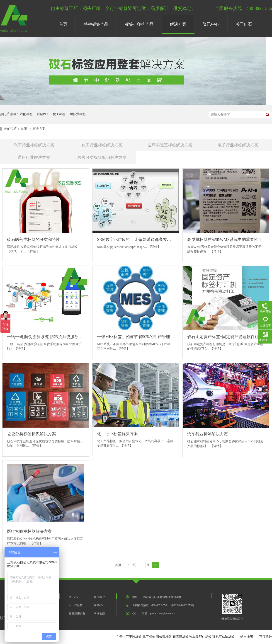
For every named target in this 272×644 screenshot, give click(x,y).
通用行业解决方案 (34, 157)
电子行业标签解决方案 (238, 145)
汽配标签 (26, 114)
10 (155, 565)
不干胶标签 (76, 605)
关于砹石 (244, 24)
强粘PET (43, 114)
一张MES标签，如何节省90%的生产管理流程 (136, 337)
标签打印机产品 (139, 24)
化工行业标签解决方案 (102, 145)
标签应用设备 (77, 613)
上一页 (131, 565)
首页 (63, 24)
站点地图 (247, 637)
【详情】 (33, 251)
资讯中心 (211, 24)
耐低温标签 (78, 114)
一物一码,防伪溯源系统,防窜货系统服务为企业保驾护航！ (46, 337)
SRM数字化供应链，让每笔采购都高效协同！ (136, 240)
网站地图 (99, 613)
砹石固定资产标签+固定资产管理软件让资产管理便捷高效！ (226, 337)
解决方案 (178, 24)
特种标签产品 (96, 24)
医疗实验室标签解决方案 (170, 145)
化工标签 (59, 114)
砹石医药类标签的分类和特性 (34, 240)
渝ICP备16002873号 (183, 605)
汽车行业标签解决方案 (34, 145)
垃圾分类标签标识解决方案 (102, 157)
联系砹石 (99, 605)
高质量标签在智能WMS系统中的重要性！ (225, 240)
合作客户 (99, 597)
